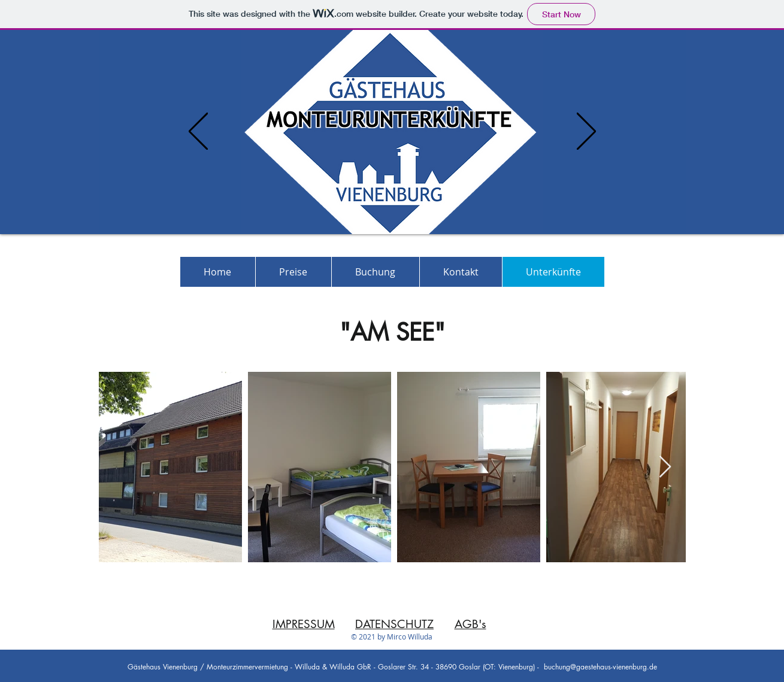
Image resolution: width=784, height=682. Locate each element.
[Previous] (198, 132)
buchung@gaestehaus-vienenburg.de (600, 667)
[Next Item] (665, 467)
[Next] (586, 132)
